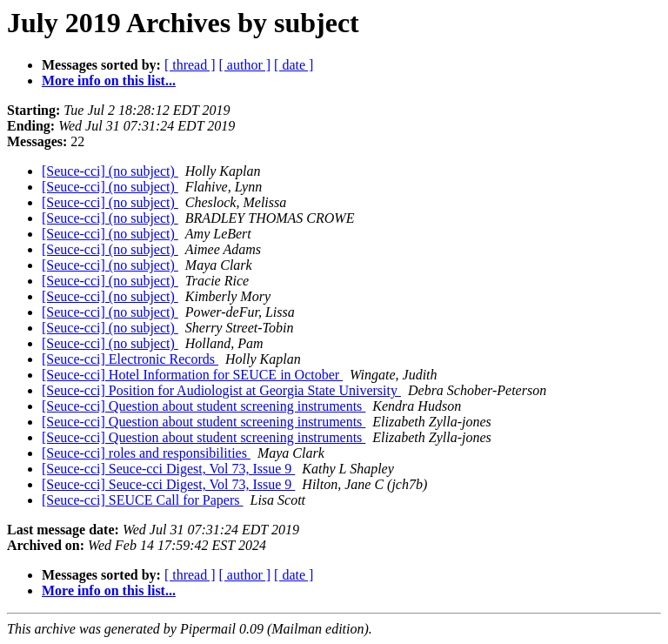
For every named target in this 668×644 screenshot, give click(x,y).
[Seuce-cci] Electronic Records (130, 359)
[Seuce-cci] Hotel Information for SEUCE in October (192, 375)
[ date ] (294, 65)
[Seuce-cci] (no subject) (110, 171)
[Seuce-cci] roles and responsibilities (146, 453)
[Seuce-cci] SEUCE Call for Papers (142, 500)
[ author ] (245, 65)
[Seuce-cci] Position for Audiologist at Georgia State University (221, 390)
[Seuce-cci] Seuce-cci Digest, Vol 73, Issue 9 (168, 469)
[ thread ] (190, 65)
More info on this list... (109, 80)
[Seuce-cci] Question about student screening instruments (204, 406)
